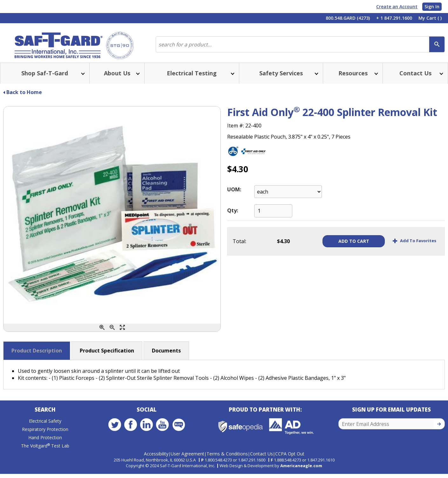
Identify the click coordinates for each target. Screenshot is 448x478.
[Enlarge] (122, 333)
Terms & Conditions (227, 458)
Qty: (233, 215)
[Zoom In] (102, 333)
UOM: (234, 195)
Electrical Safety (45, 427)
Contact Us (261, 458)
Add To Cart (346, 246)
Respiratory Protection (45, 435)
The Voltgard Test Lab (45, 452)
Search (45, 416)
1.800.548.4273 (218, 464)
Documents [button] (166, 356)
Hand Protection (45, 444)
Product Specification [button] (107, 356)
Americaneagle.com (301, 470)
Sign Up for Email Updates (391, 416)
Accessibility (156, 458)
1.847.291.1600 (252, 464)
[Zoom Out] (112, 333)
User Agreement (187, 458)
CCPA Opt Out (290, 458)
